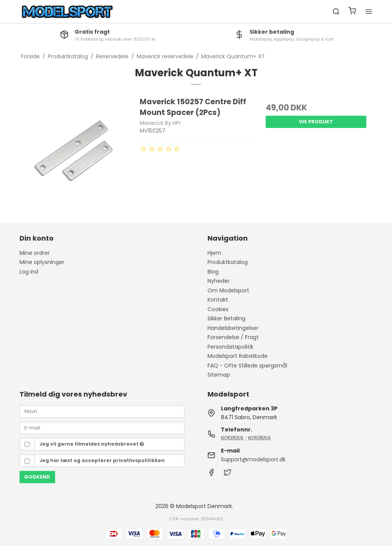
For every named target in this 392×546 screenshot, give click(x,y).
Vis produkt (316, 122)
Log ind (29, 272)
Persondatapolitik (230, 347)
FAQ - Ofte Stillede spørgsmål (247, 366)
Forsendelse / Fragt (233, 337)
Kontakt (218, 300)
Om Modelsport (228, 290)
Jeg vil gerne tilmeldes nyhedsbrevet (92, 444)
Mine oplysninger (42, 262)
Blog (213, 272)
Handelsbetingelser (233, 328)
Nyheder (219, 281)
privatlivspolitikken (139, 460)
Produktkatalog (228, 262)
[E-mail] (102, 428)
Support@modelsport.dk (253, 459)
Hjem (214, 253)
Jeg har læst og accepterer (102, 460)
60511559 (232, 438)
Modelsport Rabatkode (238, 356)
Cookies (218, 309)
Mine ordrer (35, 253)
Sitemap (219, 375)
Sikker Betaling (226, 318)
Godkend (37, 477)
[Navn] (102, 411)
